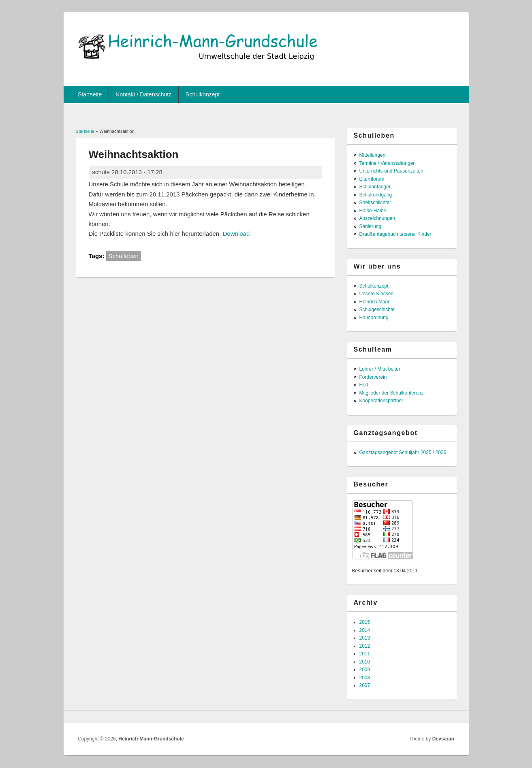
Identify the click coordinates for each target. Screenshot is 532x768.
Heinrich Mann (375, 302)
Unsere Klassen (377, 294)
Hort (364, 385)
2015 (365, 622)
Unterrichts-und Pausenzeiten (391, 171)
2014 (365, 630)
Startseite (90, 94)
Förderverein (373, 377)
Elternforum (372, 179)
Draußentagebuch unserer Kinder (395, 234)
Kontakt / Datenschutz (144, 94)
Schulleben (124, 256)
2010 (365, 662)
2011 (365, 654)
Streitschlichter (375, 203)
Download (236, 234)
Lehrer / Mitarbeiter (380, 369)
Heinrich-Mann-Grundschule (151, 739)
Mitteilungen (373, 155)
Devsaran (443, 739)
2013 (365, 638)
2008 (365, 678)
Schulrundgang (376, 195)
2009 (365, 670)
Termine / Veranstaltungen (388, 163)
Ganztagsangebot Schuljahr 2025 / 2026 (403, 452)
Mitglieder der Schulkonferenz (392, 393)
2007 (365, 685)
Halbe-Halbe (373, 211)
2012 (365, 646)
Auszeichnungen (377, 218)
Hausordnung (374, 318)
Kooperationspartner (381, 401)
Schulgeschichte (377, 309)
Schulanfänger (375, 187)
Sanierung (371, 226)
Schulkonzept (203, 94)
